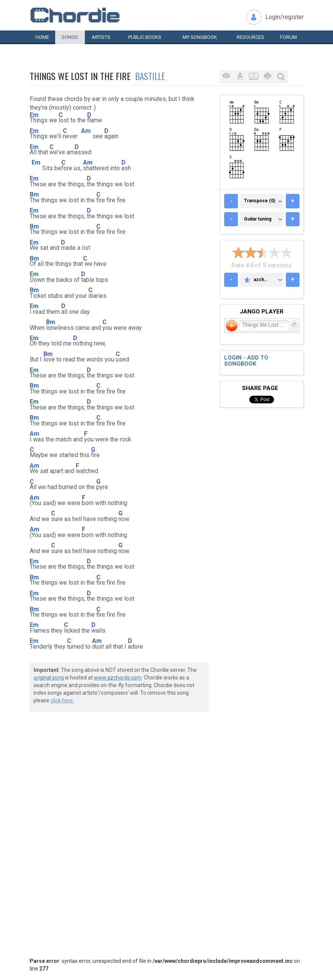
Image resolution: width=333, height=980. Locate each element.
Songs (70, 37)
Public (145, 37)
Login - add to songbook (246, 361)
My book (200, 37)
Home (42, 37)
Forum (288, 37)
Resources (250, 37)
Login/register (284, 17)
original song (49, 678)
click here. (62, 700)
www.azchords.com (118, 678)
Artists (101, 37)
